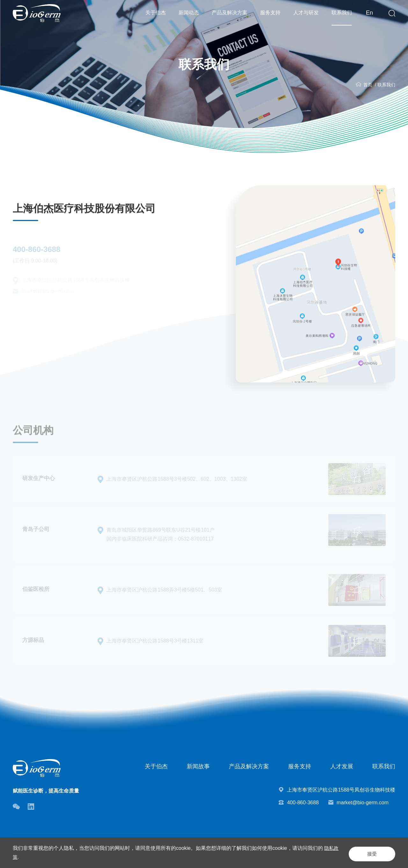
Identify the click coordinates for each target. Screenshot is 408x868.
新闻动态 (189, 13)
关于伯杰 (156, 13)
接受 (365, 853)
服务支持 (270, 13)
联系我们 (342, 13)
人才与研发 (306, 13)
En (369, 13)
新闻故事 (198, 766)
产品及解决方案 (229, 13)
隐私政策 (29, 857)
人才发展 (342, 766)
